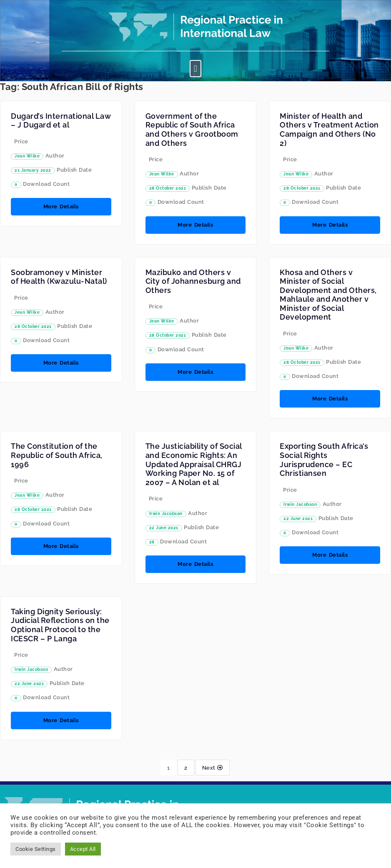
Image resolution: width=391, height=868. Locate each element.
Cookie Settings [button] (36, 849)
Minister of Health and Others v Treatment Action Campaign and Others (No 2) (329, 130)
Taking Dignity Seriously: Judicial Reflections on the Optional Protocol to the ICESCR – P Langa (60, 625)
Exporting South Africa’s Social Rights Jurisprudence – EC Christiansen (324, 460)
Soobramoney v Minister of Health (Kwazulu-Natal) (59, 277)
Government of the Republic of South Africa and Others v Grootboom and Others (192, 130)
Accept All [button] (83, 849)
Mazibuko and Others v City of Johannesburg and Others (193, 281)
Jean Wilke (27, 156)
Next (213, 768)
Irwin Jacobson (166, 514)
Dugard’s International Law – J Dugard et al (61, 121)
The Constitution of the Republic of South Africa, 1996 (57, 455)
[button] (195, 69)
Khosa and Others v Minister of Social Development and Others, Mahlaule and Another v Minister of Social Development (328, 295)
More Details (61, 206)
